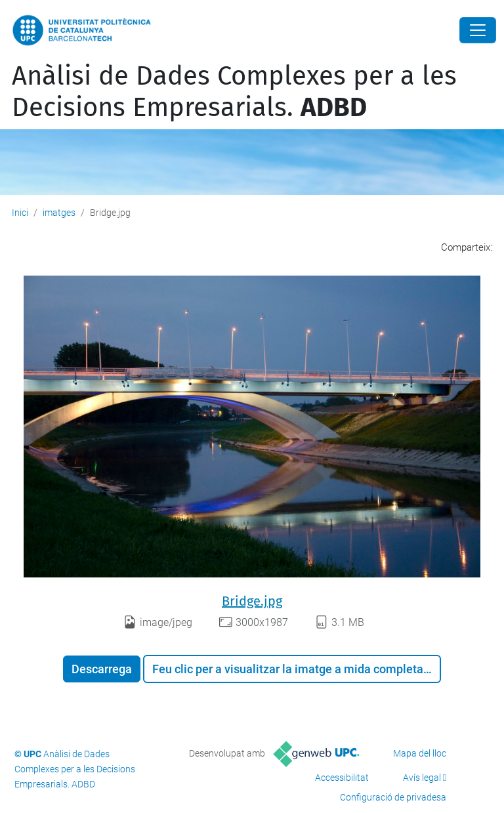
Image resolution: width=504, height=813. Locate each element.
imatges (59, 213)
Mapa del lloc (420, 753)
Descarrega (102, 669)
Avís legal (422, 778)
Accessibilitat (342, 778)
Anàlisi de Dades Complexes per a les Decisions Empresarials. (234, 92)
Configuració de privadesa (393, 797)
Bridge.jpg (252, 601)
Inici (20, 213)
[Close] (478, 30)
